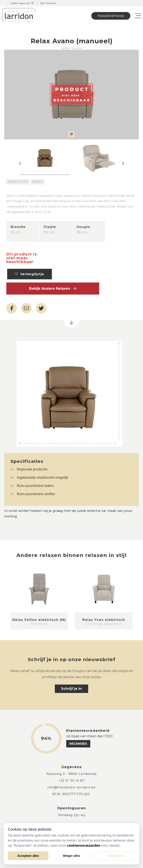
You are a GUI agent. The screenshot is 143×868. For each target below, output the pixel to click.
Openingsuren (22, 3)
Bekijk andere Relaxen (53, 289)
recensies (78, 744)
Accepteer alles (28, 856)
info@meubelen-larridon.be (71, 787)
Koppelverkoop (111, 16)
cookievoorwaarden (84, 845)
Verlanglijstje (30, 274)
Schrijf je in (71, 689)
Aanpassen (115, 856)
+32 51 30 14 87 (71, 781)
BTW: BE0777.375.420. (71, 794)
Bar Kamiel (48, 3)
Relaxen (37, 182)
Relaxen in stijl (18, 182)
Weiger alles (71, 856)
